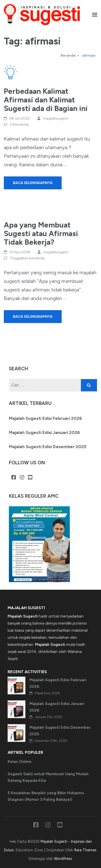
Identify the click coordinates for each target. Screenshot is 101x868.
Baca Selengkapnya (33, 183)
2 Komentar (19, 124)
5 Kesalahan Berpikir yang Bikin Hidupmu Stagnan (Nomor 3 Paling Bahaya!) (46, 796)
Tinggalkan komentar (27, 258)
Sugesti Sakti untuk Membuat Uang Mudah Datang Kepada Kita (48, 777)
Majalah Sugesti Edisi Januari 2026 (44, 432)
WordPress (63, 859)
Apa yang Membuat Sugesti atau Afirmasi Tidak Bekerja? (41, 233)
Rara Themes (85, 850)
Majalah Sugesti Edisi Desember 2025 (48, 447)
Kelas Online (20, 762)
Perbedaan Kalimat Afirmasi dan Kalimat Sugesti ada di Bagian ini (46, 100)
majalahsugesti (56, 118)
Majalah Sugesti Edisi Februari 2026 (45, 418)
